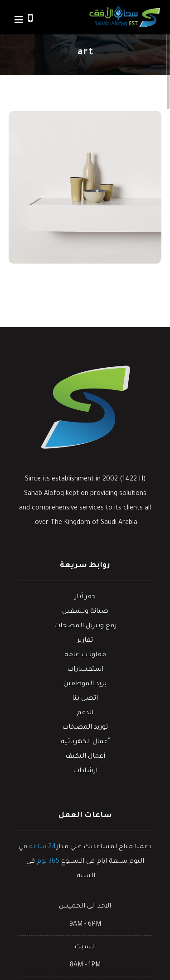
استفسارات (85, 670)
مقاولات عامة (85, 655)
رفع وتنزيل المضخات (85, 626)
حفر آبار (85, 597)
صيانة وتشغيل (85, 612)
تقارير (85, 641)
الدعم (85, 713)
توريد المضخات (85, 728)
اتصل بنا (85, 699)
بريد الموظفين (85, 684)
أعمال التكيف (85, 757)
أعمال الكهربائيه (85, 742)
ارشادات (85, 771)
